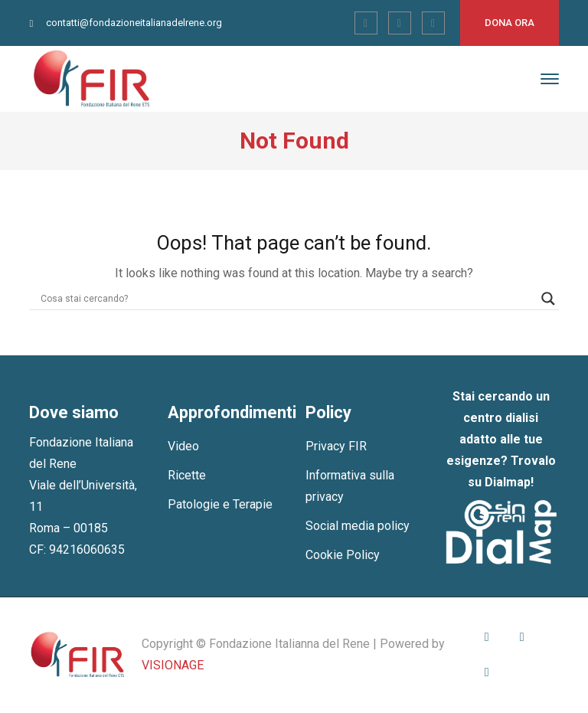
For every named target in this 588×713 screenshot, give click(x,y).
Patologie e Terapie (220, 504)
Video (183, 446)
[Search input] (287, 299)
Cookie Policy (343, 555)
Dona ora (510, 23)
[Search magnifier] (548, 299)
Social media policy (358, 526)
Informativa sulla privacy (350, 486)
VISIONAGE (173, 665)
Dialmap (508, 482)
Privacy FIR (336, 446)
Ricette (187, 475)
